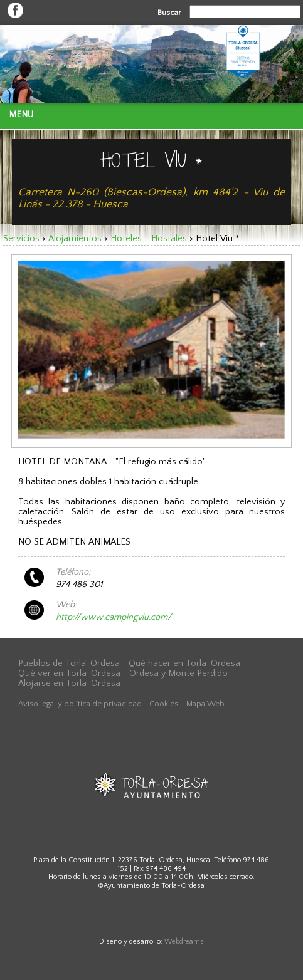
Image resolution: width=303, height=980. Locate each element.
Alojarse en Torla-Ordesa (69, 684)
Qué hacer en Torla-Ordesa (184, 664)
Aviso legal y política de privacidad (80, 704)
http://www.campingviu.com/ (114, 617)
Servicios (21, 239)
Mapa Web (205, 704)
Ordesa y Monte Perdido (178, 674)
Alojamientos (75, 239)
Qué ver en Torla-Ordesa (69, 674)
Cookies (164, 704)
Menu (21, 115)
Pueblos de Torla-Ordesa (69, 664)
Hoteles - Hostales (149, 239)
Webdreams (184, 941)
